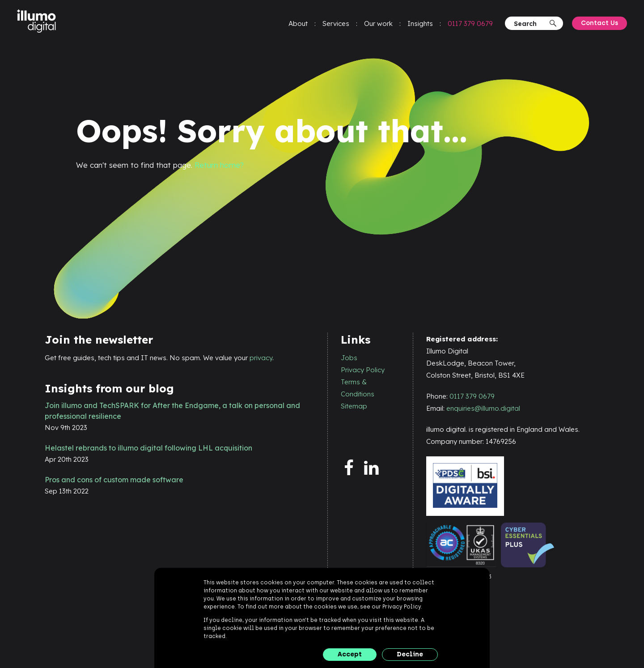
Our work (377, 25)
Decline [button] (410, 654)
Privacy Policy (363, 370)
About (297, 25)
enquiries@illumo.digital (483, 409)
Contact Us (599, 24)
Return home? (220, 165)
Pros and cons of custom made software (114, 480)
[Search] (530, 25)
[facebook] (353, 468)
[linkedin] (376, 468)
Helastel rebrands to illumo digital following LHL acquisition (148, 448)
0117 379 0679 (469, 25)
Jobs (349, 358)
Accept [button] (350, 654)
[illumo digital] (39, 23)
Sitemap (354, 406)
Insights (419, 25)
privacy (261, 358)
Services (335, 25)
